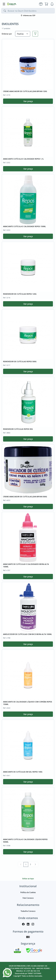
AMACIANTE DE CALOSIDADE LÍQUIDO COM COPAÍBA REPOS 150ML (28, 703)
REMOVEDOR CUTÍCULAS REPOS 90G (18, 429)
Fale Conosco (28, 898)
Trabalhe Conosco (28, 911)
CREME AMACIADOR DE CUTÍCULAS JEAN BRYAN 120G (25, 91)
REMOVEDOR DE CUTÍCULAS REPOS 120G (20, 294)
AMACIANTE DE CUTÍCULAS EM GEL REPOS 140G (23, 772)
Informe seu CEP (28, 15)
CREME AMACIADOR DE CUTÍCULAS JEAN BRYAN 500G (25, 497)
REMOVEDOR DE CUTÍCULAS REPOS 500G (20, 362)
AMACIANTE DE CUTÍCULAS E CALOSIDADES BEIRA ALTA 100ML (26, 565)
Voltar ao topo (28, 878)
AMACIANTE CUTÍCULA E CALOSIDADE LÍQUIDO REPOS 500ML (25, 841)
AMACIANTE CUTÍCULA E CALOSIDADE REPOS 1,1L (23, 159)
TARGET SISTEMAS (34, 973)
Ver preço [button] (28, 101)
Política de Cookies (28, 892)
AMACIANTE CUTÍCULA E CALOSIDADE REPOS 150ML (24, 226)
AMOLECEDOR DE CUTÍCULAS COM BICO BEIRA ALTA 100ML (28, 634)
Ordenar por (7, 34)
